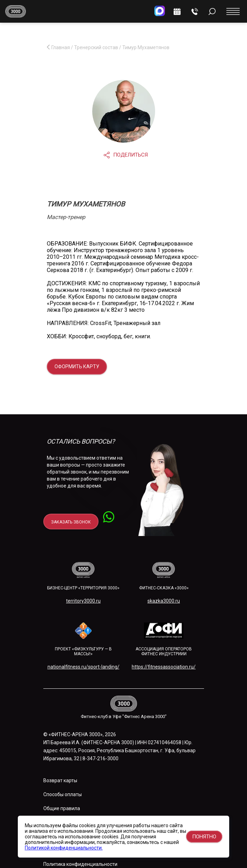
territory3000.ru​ (83, 601)
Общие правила (62, 808)
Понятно (204, 837)
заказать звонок (71, 522)
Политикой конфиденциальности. (64, 848)
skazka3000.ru (164, 601)
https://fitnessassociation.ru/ (164, 667)
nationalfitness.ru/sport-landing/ (83, 667)
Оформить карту (77, 367)
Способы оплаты (63, 794)
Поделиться (126, 155)
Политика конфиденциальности (80, 864)
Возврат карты (60, 780)
